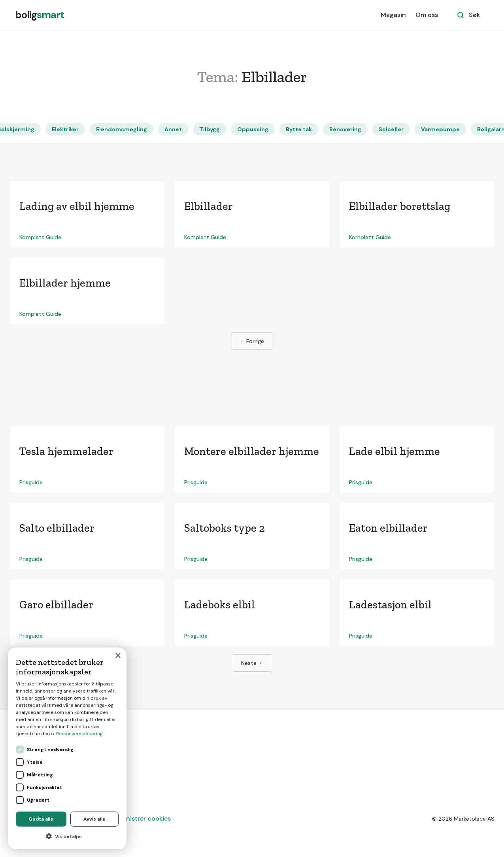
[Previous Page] (252, 341)
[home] (40, 15)
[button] (67, 836)
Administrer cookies (141, 818)
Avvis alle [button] (94, 819)
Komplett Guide (40, 237)
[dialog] (67, 748)
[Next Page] (252, 663)
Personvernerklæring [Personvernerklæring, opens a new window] (79, 734)
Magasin (393, 15)
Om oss (427, 15)
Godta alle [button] (41, 819)
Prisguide (31, 482)
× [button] (118, 656)
